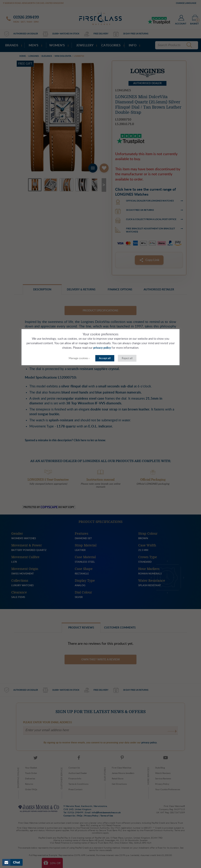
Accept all (105, 358)
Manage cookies (78, 358)
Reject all (127, 358)
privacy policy (102, 348)
